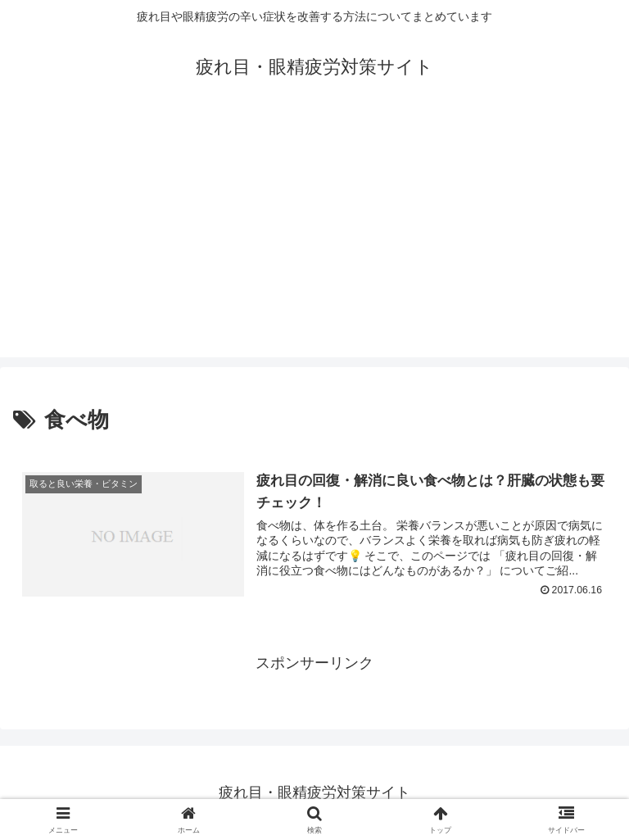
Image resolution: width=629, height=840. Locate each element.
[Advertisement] (314, 243)
